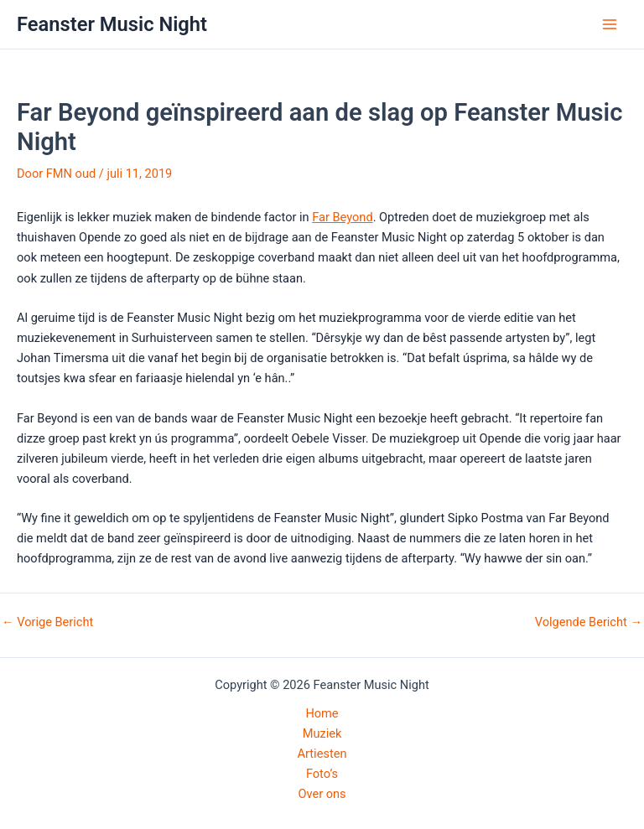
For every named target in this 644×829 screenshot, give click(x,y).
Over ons (322, 794)
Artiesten (322, 754)
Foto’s (322, 774)
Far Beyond (342, 217)
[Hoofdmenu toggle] (610, 24)
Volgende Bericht (589, 622)
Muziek (322, 733)
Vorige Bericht (47, 622)
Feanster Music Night (112, 24)
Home (322, 713)
